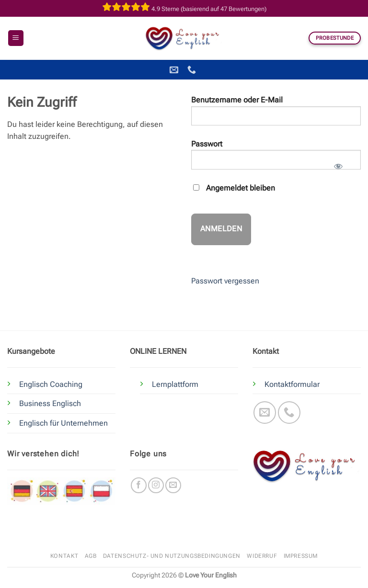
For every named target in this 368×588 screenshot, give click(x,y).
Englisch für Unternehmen (63, 423)
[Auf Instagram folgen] (156, 485)
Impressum (301, 556)
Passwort (207, 144)
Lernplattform (175, 384)
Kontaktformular (292, 384)
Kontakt (64, 556)
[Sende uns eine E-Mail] (265, 413)
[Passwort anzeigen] (338, 163)
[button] (16, 38)
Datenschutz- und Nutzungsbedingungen (172, 556)
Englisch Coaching (51, 384)
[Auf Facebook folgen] (139, 485)
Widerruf (262, 556)
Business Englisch (50, 403)
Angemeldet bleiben (234, 188)
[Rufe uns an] (289, 413)
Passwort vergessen (225, 281)
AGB (91, 556)
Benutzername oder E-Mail (237, 100)
